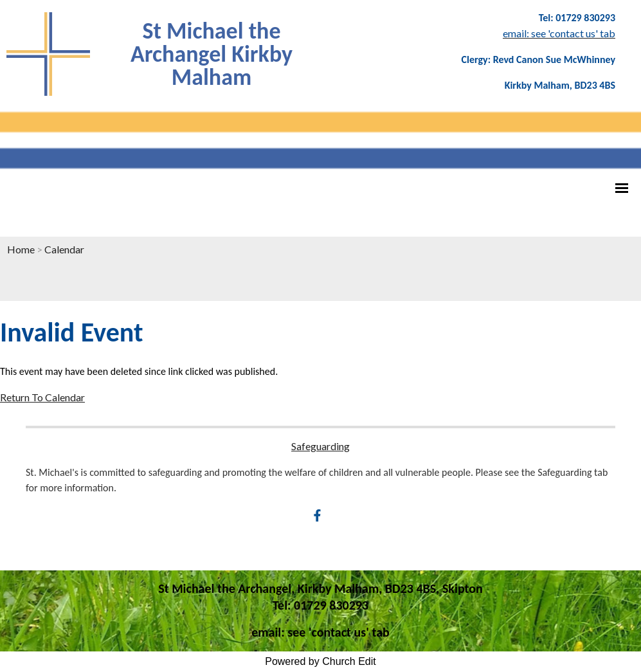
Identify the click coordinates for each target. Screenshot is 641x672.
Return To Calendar (42, 397)
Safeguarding (320, 446)
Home (21, 249)
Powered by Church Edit (320, 661)
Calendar (64, 249)
